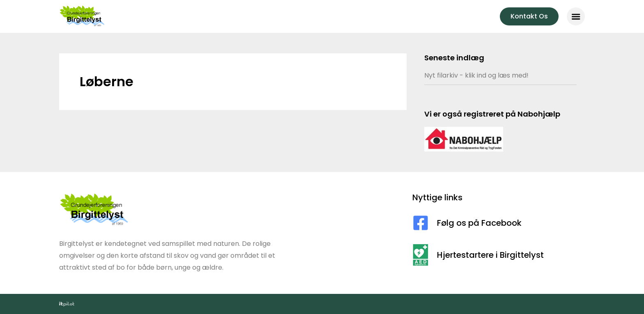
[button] (576, 16)
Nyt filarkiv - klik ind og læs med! (476, 75)
